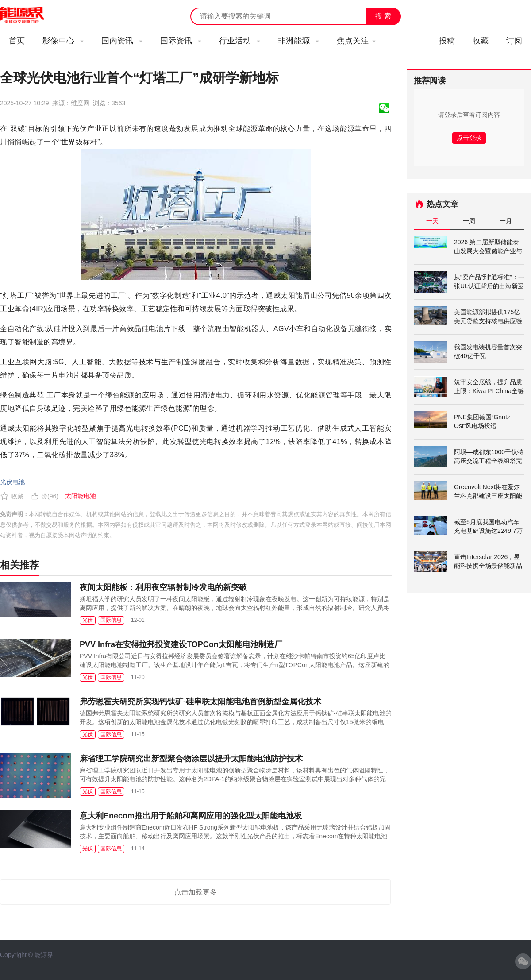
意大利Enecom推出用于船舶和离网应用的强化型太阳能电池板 (191, 816)
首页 (17, 41)
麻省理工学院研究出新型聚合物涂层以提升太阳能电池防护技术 (191, 759)
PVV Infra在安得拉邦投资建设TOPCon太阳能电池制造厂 (181, 644)
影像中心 (63, 41)
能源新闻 (30, 15)
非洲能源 (298, 41)
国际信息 (111, 620)
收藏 (481, 41)
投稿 (447, 41)
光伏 (88, 620)
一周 (469, 221)
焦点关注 (356, 41)
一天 (432, 221)
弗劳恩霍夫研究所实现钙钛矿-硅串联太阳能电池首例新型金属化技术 (200, 702)
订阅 (514, 41)
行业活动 (240, 41)
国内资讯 (122, 41)
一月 (506, 221)
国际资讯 (181, 41)
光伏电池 (12, 482)
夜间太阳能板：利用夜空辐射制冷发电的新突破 (163, 587)
